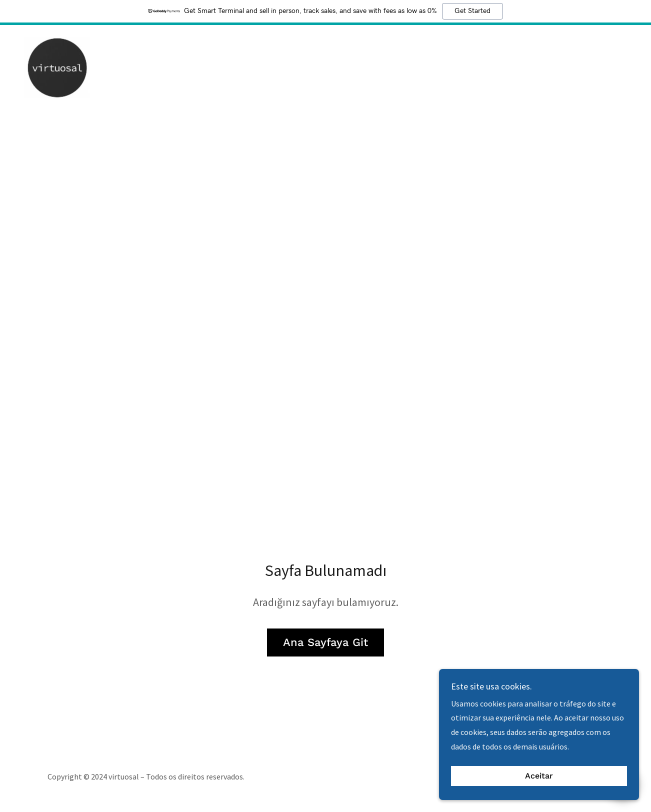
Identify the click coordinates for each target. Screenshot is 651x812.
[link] (57, 66)
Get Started (472, 11)
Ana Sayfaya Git (325, 642)
